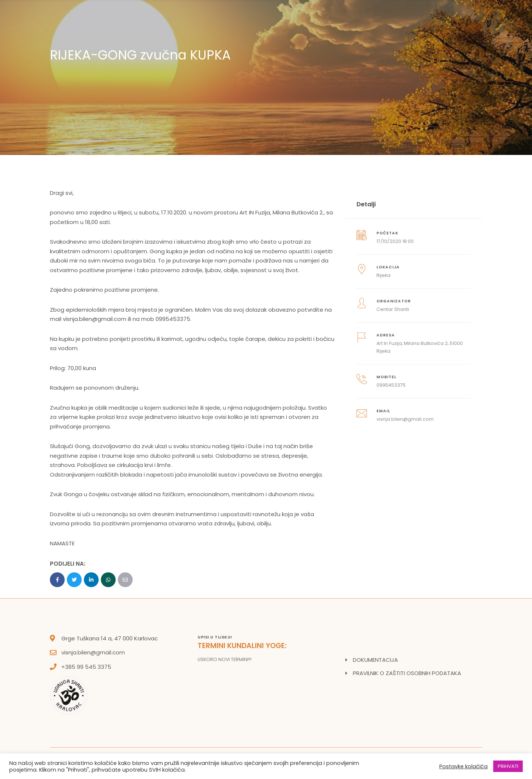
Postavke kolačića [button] (463, 766)
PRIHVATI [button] (508, 766)
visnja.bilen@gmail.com (93, 652)
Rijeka (383, 275)
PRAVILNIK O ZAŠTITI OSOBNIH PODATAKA (407, 673)
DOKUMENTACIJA (375, 660)
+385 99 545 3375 (86, 667)
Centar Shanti (393, 309)
